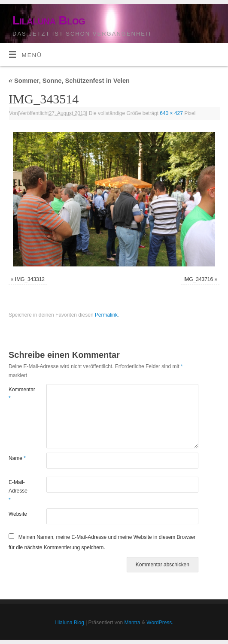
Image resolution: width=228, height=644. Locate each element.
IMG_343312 (30, 279)
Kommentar (18, 394)
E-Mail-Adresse (18, 491)
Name (17, 458)
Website (18, 514)
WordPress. (160, 623)
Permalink (106, 315)
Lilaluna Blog (49, 20)
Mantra (132, 623)
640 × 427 (171, 113)
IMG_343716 (198, 279)
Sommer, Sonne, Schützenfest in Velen (69, 81)
